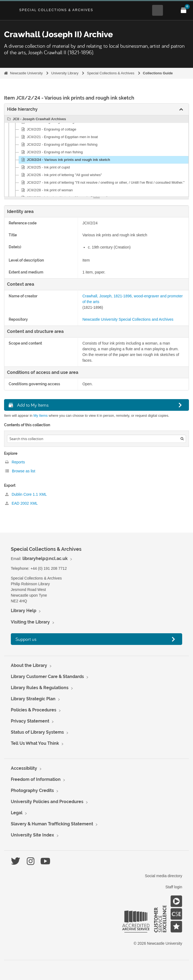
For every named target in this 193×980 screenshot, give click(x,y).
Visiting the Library (30, 622)
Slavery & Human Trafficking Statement (52, 824)
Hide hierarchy (22, 109)
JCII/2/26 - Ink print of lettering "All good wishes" (61, 175)
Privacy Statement (30, 721)
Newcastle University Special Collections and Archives (128, 319)
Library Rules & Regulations (40, 688)
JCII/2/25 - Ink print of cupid (45, 167)
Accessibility (24, 768)
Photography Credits (32, 790)
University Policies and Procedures (47, 802)
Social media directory (163, 876)
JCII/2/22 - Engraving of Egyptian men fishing (59, 145)
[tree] (97, 156)
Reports (15, 462)
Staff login (174, 887)
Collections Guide (158, 73)
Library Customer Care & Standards (47, 677)
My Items (40, 416)
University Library (65, 73)
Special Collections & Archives (56, 10)
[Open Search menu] (158, 10)
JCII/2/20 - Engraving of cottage (48, 129)
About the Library (29, 665)
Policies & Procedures (34, 710)
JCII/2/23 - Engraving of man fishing (51, 152)
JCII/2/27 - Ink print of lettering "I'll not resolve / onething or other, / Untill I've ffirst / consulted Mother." (102, 183)
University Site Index (32, 835)
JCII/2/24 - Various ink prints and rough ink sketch (65, 160)
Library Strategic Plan (33, 699)
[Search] (182, 439)
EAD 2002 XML (21, 503)
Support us (26, 639)
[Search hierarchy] (97, 439)
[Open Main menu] (171, 10)
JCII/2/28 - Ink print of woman (46, 190)
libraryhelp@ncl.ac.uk (45, 559)
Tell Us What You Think (35, 743)
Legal (17, 813)
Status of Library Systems (37, 732)
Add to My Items (29, 405)
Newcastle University (26, 73)
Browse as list (20, 471)
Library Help (24, 611)
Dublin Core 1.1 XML (26, 494)
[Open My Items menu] (184, 10)
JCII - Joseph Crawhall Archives (36, 119)
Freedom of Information (36, 779)
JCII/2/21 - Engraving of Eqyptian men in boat (59, 137)
